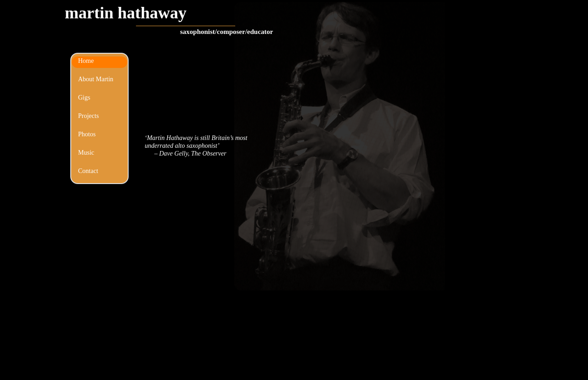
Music (86, 153)
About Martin (96, 79)
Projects (88, 116)
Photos (87, 134)
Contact (88, 171)
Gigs (84, 98)
